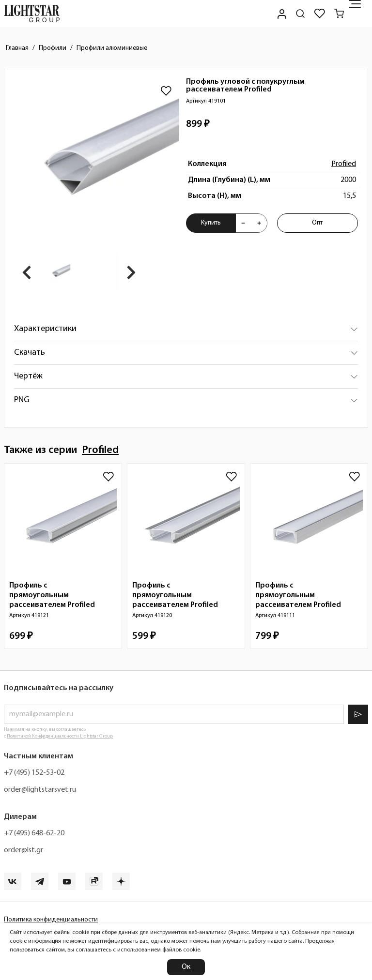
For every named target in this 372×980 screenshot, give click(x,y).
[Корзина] (339, 14)
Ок (186, 967)
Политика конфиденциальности (51, 920)
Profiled (344, 164)
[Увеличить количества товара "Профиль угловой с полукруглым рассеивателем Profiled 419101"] (259, 223)
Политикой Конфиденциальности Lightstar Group (60, 736)
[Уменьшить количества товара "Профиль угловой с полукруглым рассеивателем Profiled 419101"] (243, 223)
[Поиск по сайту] (300, 14)
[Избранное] (320, 14)
